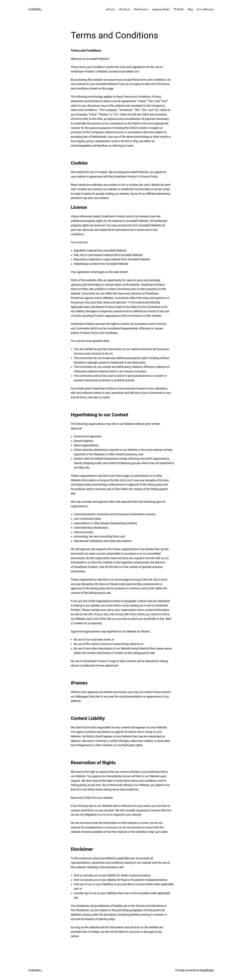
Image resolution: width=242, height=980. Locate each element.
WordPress (207, 970)
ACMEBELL (35, 9)
